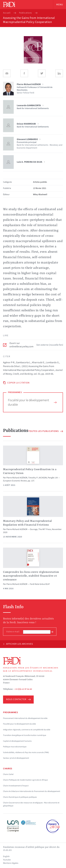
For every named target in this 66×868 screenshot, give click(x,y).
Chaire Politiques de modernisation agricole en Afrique (25, 780)
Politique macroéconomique (15, 747)
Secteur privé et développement (16, 758)
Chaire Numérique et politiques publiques (20, 797)
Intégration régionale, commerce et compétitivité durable (27, 730)
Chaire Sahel (8, 774)
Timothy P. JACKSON (37, 478)
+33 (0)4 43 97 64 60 (23, 689)
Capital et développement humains (17, 741)
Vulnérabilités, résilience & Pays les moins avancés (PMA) (26, 752)
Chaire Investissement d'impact (16, 786)
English (6, 856)
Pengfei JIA (53, 478)
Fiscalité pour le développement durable (32, 402)
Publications (25, 13)
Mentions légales (11, 863)
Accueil (7, 13)
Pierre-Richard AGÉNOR (17, 478)
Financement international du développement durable (25, 718)
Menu (60, 5)
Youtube (7, 860)
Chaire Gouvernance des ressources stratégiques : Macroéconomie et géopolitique (31, 804)
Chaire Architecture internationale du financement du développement (32, 791)
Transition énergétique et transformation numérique (25, 735)
